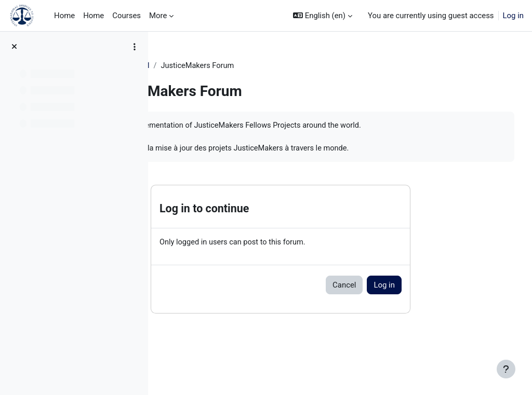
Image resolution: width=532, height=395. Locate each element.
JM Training (189, 66)
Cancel (396, 298)
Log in (513, 16)
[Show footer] (506, 369)
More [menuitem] (158, 16)
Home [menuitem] (64, 16)
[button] (323, 16)
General (234, 66)
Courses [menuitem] (127, 16)
